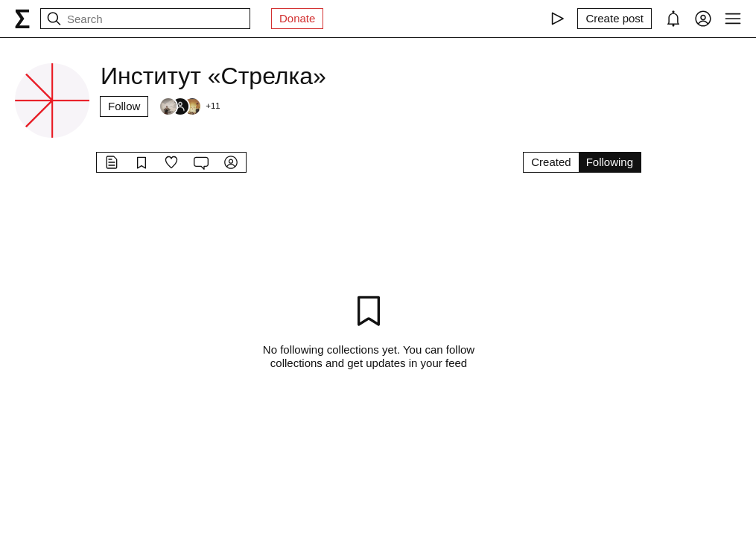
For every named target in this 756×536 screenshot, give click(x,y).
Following (610, 162)
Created (551, 162)
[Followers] (189, 106)
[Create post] (614, 19)
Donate (297, 18)
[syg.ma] (22, 19)
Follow (124, 106)
